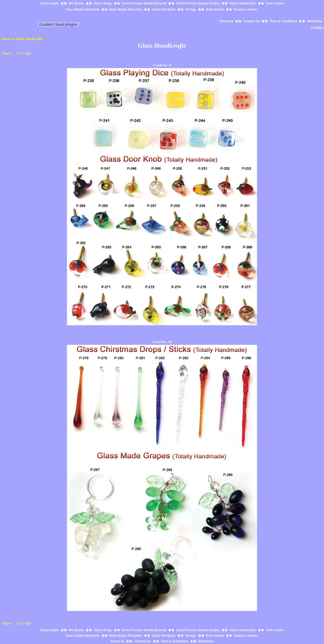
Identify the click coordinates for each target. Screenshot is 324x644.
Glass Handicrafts (243, 3)
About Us (226, 21)
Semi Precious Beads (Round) (144, 3)
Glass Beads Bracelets (83, 9)
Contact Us (251, 21)
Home (6, 39)
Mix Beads (76, 3)
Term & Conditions (283, 21)
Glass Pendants (164, 9)
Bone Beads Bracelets (126, 9)
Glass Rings (103, 3)
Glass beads (50, 3)
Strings (191, 9)
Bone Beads (215, 9)
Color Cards (275, 3)
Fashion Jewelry (246, 9)
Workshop (315, 21)
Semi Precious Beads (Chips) (198, 3)
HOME (318, 28)
